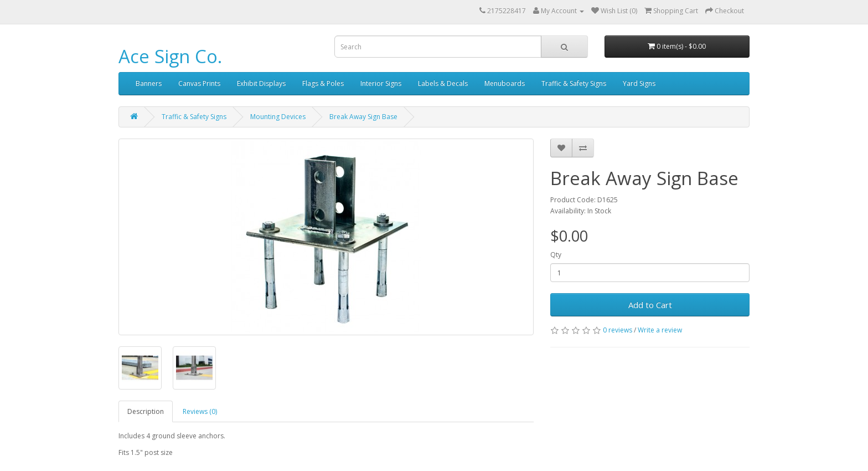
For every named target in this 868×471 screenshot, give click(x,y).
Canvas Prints (199, 83)
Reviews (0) (200, 411)
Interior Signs (381, 83)
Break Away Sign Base (363, 117)
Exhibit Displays (261, 83)
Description (146, 411)
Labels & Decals (443, 83)
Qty (556, 255)
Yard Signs (639, 83)
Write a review (660, 330)
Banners (149, 83)
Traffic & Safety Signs (574, 83)
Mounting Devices (278, 117)
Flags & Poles (323, 83)
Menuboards (505, 83)
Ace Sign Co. (170, 56)
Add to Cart (650, 305)
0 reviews (618, 330)
